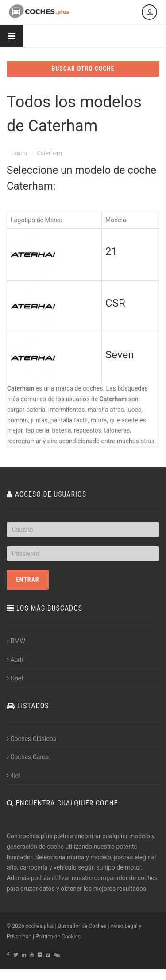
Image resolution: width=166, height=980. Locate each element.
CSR (115, 303)
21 (111, 251)
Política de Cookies (58, 937)
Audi (15, 660)
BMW (16, 641)
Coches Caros (28, 757)
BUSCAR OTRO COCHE (83, 68)
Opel (15, 678)
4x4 (14, 775)
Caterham (49, 153)
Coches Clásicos (31, 739)
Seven (120, 355)
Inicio (20, 153)
